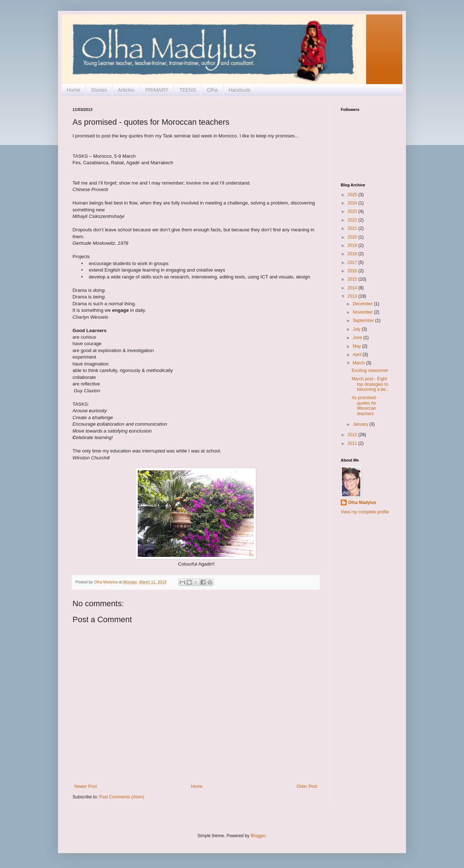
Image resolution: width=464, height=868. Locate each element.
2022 (353, 220)
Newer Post (86, 786)
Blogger (258, 836)
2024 (353, 203)
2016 (353, 271)
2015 (353, 279)
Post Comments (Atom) (122, 797)
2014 (353, 288)
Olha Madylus (362, 503)
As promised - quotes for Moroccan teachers (365, 406)
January (361, 424)
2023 (353, 211)
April (358, 355)
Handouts (240, 90)
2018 (353, 254)
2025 (353, 195)
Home (73, 90)
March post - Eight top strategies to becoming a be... (370, 384)
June (358, 338)
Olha (212, 90)
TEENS (188, 90)
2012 (353, 435)
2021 (353, 228)
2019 (353, 245)
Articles (126, 90)
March (359, 363)
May (357, 346)
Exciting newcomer (370, 371)
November (363, 312)
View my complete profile (365, 512)
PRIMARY (157, 90)
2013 (353, 296)
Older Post (307, 786)
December (363, 304)
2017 (353, 263)
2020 (353, 237)
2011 (353, 443)
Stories (99, 90)
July (357, 329)
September (364, 321)
